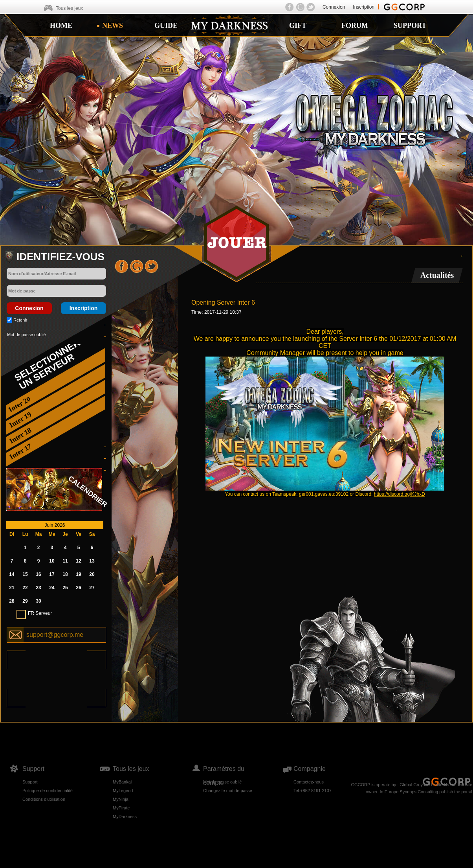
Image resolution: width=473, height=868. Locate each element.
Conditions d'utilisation (44, 799)
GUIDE (166, 26)
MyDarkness (125, 817)
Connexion (334, 7)
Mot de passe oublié (26, 335)
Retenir (20, 320)
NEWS (113, 26)
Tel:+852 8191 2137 (313, 791)
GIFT (298, 26)
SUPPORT (410, 26)
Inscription (364, 7)
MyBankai (122, 782)
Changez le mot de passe (228, 791)
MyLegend (123, 791)
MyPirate (121, 808)
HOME (61, 26)
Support (30, 782)
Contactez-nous (309, 782)
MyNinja (121, 799)
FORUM (355, 26)
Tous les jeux (69, 8)
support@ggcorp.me (55, 635)
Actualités (437, 275)
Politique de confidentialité (48, 791)
